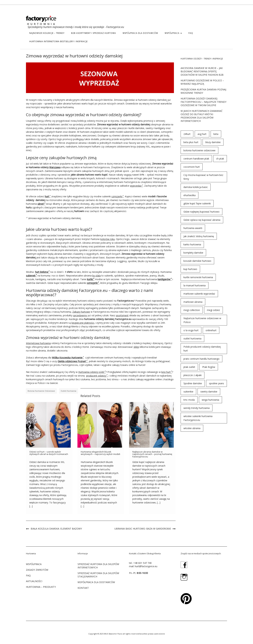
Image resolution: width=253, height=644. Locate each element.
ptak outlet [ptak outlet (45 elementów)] (189, 367)
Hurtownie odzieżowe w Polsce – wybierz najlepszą (202, 82)
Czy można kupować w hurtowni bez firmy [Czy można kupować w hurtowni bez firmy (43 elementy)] (203, 177)
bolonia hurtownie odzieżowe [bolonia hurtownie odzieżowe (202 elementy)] (199, 150)
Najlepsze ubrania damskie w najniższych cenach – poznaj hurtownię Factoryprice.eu (152, 454)
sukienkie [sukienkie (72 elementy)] (188, 392)
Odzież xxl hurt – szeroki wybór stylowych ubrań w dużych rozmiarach (49, 453)
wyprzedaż (137, 186)
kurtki (91, 279)
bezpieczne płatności (83, 323)
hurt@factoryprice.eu (146, 566)
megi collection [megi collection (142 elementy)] (192, 310)
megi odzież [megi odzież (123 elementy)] (213, 310)
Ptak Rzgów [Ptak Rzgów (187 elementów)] (209, 367)
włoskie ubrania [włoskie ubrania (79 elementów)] (192, 428)
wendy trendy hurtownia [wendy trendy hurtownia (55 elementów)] (197, 408)
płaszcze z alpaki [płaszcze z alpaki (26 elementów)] (193, 375)
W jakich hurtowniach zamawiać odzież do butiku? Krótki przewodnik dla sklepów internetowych (202, 116)
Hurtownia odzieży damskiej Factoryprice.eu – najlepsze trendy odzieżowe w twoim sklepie (203, 102)
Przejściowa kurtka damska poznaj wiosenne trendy (203, 91)
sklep (136, 347)
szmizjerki (118, 196)
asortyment (122, 315)
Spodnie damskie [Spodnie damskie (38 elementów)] (193, 383)
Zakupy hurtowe (81, 312)
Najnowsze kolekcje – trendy (47, 33)
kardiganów (165, 279)
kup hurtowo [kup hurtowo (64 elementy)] (190, 269)
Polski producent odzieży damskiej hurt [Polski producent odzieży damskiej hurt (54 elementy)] (202, 349)
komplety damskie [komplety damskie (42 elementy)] (193, 253)
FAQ (191, 33)
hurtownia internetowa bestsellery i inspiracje (58, 41)
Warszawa (55, 167)
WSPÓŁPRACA (173, 33)
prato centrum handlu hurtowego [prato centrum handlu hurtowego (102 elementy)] (201, 359)
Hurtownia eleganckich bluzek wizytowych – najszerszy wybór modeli (100, 453)
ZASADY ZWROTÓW (37, 570)
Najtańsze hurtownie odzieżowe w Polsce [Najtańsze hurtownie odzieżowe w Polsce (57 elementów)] (202, 320)
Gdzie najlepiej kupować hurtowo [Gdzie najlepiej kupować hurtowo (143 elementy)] (201, 212)
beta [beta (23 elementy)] (216, 134)
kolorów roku (108, 239)
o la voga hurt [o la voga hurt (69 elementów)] (191, 330)
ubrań (41, 204)
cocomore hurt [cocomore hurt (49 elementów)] (192, 167)
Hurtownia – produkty (41, 587)
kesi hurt (167, 372)
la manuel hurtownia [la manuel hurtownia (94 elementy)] (195, 285)
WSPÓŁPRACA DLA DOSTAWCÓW (140, 33)
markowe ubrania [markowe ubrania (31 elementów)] (193, 302)
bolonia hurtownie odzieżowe (41, 391)
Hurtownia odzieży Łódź (92, 372)
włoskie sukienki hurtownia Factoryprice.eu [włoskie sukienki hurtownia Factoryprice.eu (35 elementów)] (198, 418)
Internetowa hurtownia (38, 343)
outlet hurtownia (68, 391)
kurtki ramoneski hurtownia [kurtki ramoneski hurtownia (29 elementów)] (198, 277)
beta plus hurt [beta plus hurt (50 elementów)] (191, 142)
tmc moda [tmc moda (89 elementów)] (189, 400)
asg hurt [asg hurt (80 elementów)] (202, 134)
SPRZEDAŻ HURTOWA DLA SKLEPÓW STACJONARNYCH (98, 575)
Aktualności (34, 581)
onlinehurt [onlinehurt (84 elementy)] (211, 330)
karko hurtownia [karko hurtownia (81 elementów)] (192, 244)
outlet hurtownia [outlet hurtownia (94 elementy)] (192, 338)
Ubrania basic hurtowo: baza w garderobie (143, 529)
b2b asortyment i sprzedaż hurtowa (94, 33)
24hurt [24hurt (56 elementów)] (187, 134)
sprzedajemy (80, 315)
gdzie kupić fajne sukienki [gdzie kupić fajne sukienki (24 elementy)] (197, 203)
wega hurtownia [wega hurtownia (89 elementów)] (210, 400)
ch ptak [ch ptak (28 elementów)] (220, 159)
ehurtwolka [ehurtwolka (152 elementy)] (189, 195)
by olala (97, 276)
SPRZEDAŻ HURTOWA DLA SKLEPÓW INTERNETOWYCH (98, 566)
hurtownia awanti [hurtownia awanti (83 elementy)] (193, 228)
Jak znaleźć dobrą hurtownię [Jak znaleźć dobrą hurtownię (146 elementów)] (199, 236)
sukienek (31, 276)
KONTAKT (83, 588)
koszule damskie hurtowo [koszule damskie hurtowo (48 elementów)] (197, 261)
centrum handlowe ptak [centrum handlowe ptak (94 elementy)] (196, 159)
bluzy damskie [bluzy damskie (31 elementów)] (213, 142)
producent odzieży (97, 376)
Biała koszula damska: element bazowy (56, 529)
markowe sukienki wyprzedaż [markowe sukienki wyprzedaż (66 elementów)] (199, 294)
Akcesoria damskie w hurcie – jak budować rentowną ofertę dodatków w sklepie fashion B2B (202, 71)
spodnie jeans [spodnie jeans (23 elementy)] (216, 383)
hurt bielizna (42, 272)
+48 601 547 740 (143, 563)
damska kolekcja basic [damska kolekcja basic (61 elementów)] (196, 187)
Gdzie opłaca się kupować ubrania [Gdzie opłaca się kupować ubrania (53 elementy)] (202, 220)
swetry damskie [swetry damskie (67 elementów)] (209, 392)
